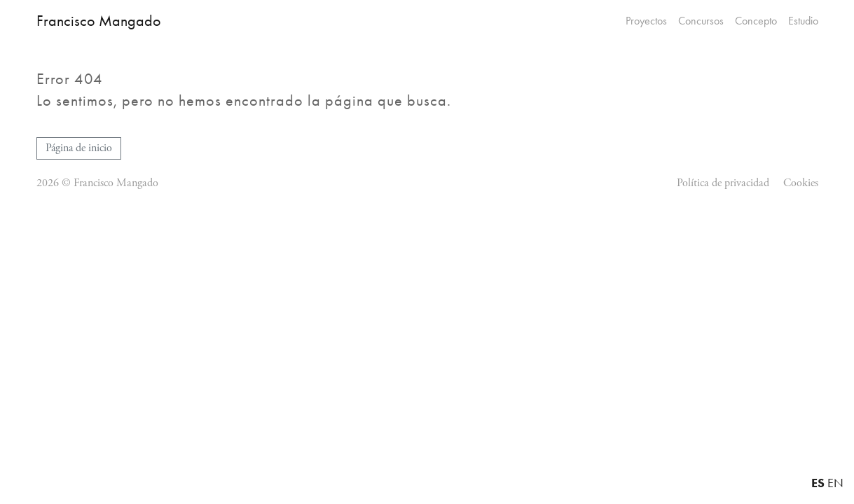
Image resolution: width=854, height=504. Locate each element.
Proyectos (646, 21)
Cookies (801, 183)
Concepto (756, 21)
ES (818, 483)
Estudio (803, 21)
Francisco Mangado (99, 21)
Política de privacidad (723, 183)
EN (835, 483)
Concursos (701, 21)
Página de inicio (79, 148)
